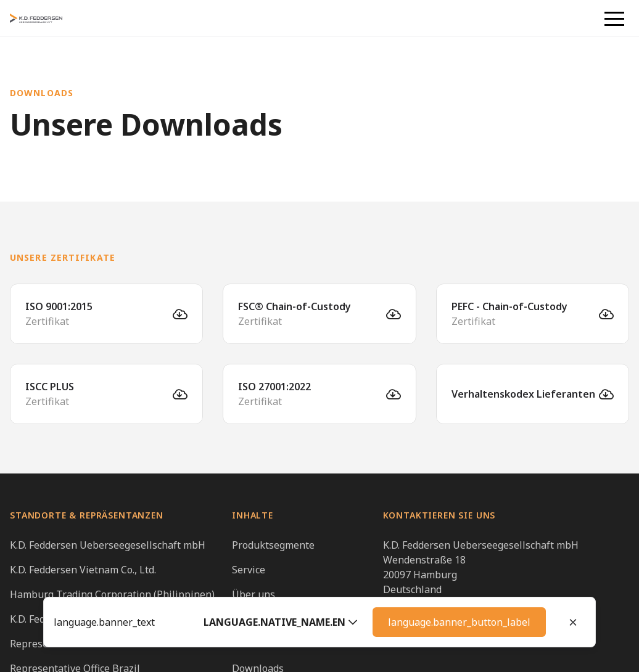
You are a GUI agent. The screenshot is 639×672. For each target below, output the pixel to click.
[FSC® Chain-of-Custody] (319, 314)
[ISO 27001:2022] (319, 394)
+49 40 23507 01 (420, 604)
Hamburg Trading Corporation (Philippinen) (112, 594)
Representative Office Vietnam (80, 644)
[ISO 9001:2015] (106, 314)
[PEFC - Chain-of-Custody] (533, 314)
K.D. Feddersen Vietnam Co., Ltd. (83, 570)
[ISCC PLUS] (106, 394)
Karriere (251, 619)
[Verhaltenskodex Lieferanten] (533, 394)
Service (249, 570)
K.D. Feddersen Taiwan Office (76, 619)
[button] (614, 18)
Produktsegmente (273, 545)
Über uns (254, 594)
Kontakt (250, 644)
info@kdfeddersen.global (441, 619)
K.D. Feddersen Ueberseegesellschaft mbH (108, 545)
